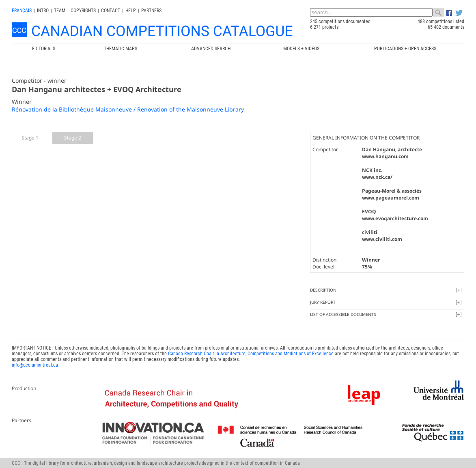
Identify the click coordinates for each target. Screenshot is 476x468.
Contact (111, 11)
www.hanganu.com (385, 156)
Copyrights (83, 11)
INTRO (43, 11)
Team (60, 11)
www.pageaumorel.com (391, 198)
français (22, 11)
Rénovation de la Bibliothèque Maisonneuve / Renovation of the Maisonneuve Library (128, 109)
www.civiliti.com (382, 239)
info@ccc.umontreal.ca (35, 365)
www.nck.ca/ (377, 177)
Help (131, 11)
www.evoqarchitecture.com (395, 218)
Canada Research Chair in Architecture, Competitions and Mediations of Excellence (251, 354)
